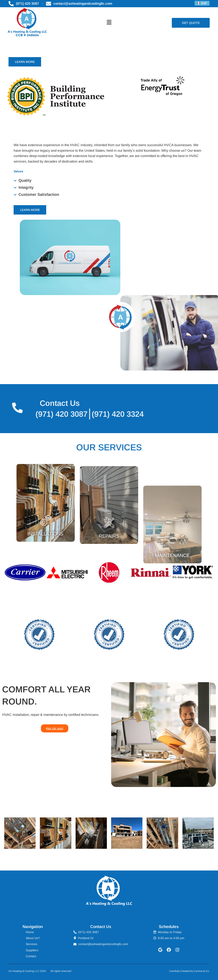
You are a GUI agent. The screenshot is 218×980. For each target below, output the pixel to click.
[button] (109, 23)
